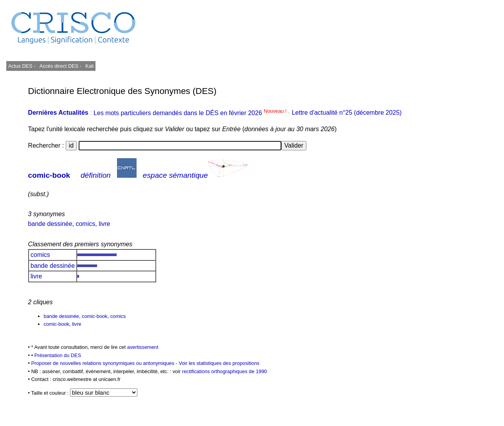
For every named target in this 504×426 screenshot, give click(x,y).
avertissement (143, 347)
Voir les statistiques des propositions (219, 363)
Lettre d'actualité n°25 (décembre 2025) (347, 113)
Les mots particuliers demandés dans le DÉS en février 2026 (191, 113)
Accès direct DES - (60, 66)
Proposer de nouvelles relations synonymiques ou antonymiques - (105, 363)
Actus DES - (22, 66)
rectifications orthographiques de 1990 (224, 371)
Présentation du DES (58, 355)
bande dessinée (50, 224)
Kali (89, 66)
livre (104, 224)
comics (85, 224)
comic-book (49, 175)
